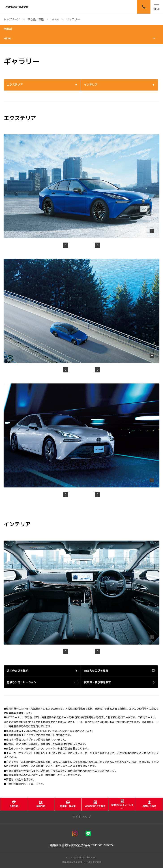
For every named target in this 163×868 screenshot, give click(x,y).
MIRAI (8, 29)
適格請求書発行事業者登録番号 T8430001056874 (82, 845)
